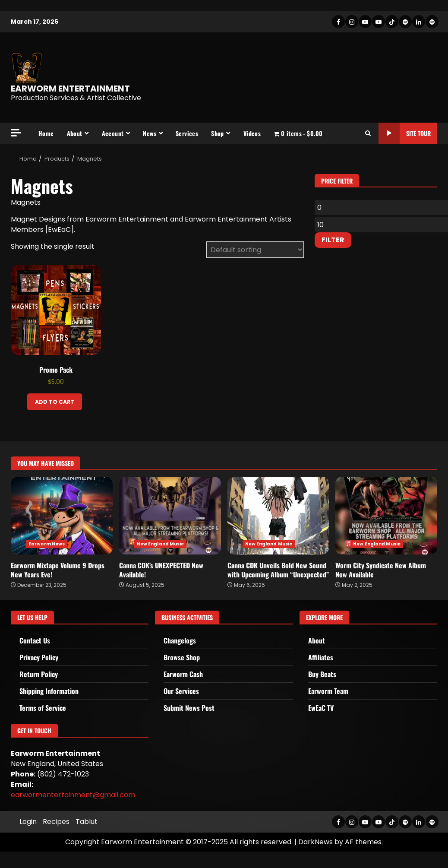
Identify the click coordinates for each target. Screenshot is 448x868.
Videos (252, 133)
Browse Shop (182, 657)
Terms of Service (43, 708)
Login (28, 822)
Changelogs (180, 640)
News (150, 133)
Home (46, 133)
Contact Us (35, 640)
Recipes (56, 822)
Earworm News (47, 544)
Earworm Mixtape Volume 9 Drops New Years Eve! (62, 516)
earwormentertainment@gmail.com (73, 795)
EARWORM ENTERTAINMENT (70, 89)
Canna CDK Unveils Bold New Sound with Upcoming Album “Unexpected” (278, 516)
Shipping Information (49, 691)
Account (113, 133)
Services (187, 133)
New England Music (161, 544)
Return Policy (39, 674)
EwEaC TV (321, 708)
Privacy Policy (39, 657)
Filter (333, 240)
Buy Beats (322, 674)
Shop (218, 133)
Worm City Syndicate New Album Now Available (386, 516)
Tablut (87, 822)
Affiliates (321, 657)
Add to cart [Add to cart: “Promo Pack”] (55, 402)
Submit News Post (189, 708)
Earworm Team (328, 691)
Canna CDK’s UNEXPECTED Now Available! (170, 516)
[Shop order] (255, 250)
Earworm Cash (183, 674)
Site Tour (405, 133)
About (75, 133)
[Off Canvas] (16, 133)
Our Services (181, 691)
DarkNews (315, 842)
